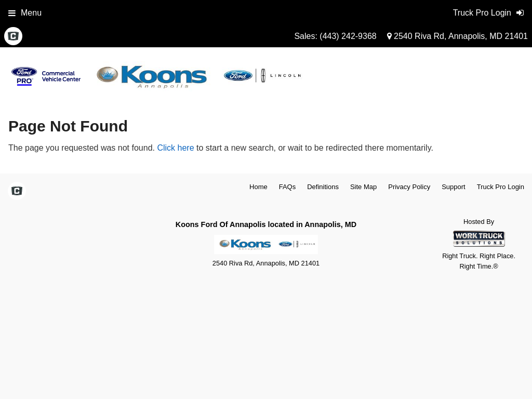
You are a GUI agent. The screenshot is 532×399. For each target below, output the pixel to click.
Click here (175, 148)
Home (258, 187)
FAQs (288, 187)
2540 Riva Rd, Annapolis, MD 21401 (457, 36)
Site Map (363, 187)
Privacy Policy (409, 187)
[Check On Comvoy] (13, 37)
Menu (25, 13)
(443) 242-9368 (348, 36)
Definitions (323, 187)
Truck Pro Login (501, 187)
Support (454, 187)
